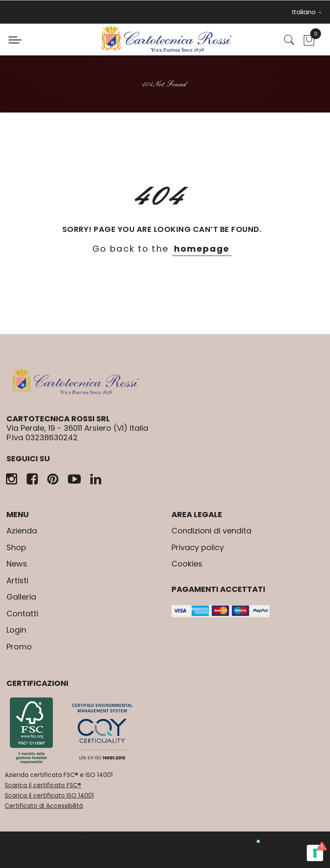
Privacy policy (198, 547)
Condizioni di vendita (211, 531)
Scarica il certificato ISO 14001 (49, 795)
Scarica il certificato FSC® (43, 785)
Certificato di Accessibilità (44, 806)
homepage (202, 249)
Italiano (307, 12)
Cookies (187, 564)
